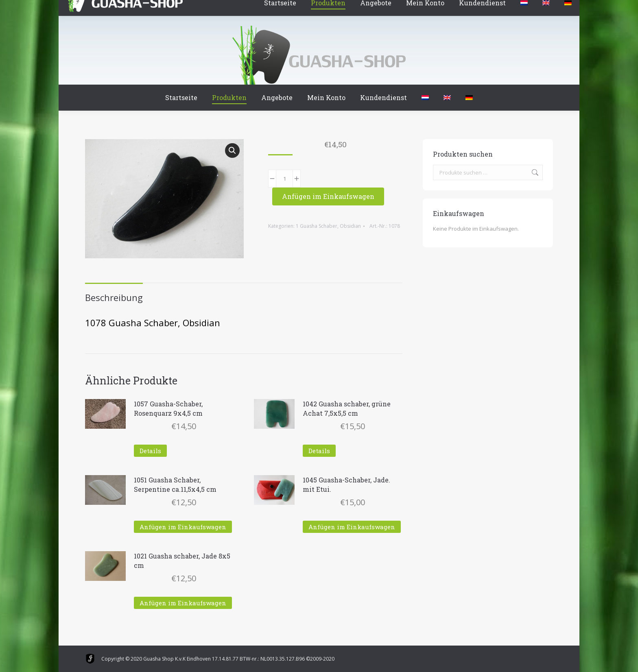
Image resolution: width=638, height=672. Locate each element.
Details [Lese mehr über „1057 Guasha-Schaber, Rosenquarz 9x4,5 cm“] (150, 451)
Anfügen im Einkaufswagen (328, 196)
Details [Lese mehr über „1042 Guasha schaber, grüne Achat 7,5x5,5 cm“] (319, 451)
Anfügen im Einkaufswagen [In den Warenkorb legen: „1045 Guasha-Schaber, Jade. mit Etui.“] (352, 527)
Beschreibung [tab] (114, 297)
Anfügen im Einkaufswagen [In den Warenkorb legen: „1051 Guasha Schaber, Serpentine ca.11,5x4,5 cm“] (183, 527)
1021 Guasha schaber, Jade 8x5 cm (182, 561)
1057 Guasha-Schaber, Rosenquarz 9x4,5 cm (168, 408)
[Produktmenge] (284, 179)
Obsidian (350, 226)
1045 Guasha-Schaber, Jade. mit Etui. (346, 484)
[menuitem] (425, 98)
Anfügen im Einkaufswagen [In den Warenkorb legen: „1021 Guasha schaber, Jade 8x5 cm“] (183, 603)
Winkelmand (109, 8)
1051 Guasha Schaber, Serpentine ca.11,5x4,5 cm (175, 484)
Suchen (534, 172)
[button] (232, 151)
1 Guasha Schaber (317, 226)
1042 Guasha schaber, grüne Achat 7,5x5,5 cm (347, 408)
